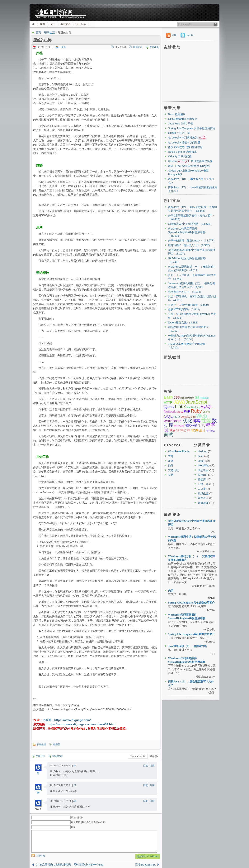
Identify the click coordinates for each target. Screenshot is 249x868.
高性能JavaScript (145, 865)
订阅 (174, 35)
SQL (168, 416)
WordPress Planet (179, 451)
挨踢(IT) (203, 475)
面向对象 (211, 431)
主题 (171, 456)
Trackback (57, 756)
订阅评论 (40, 856)
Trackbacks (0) (138, 756)
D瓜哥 (63, 47)
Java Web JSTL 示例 (181, 124)
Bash (168, 397)
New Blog (81, 24)
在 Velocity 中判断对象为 (187, 138)
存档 (42, 24)
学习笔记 (65, 24)
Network (170, 412)
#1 (75, 766)
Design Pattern (187, 398)
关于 (53, 24)
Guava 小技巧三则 (179, 133)
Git (197, 397)
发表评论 (154, 47)
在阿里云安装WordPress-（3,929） (189, 305)
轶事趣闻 (203, 503)
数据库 (202, 479)
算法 (172, 431)
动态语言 (203, 470)
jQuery (169, 407)
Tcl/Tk (176, 417)
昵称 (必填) (77, 817)
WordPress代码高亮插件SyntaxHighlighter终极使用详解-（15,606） (187, 232)
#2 (75, 785)
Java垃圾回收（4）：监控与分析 (188, 646)
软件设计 (199, 430)
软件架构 (183, 430)
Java (179, 402)
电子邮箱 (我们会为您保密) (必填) (88, 822)
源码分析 (191, 426)
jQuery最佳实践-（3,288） (184, 322)
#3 (75, 801)
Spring (206, 412)
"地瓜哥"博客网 (54, 12)
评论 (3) (154, 756)
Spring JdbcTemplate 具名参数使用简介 (192, 128)
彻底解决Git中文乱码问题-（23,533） (190, 224)
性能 (206, 420)
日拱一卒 (203, 484)
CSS (177, 398)
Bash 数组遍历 (177, 114)
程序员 (57, 744)
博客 (197, 421)
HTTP (168, 402)
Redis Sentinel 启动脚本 (182, 152)
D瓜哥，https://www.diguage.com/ (67, 720)
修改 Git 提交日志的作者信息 (185, 147)
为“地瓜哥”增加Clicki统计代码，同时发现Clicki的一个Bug (70, 865)
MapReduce (193, 407)
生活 (201, 426)
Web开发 (203, 465)
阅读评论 (138, 47)
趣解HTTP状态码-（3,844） (185, 309)
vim (193, 417)
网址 (73, 827)
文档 (171, 475)
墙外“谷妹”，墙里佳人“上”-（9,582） (190, 245)
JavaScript (196, 402)
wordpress (173, 421)
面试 (168, 435)
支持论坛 (173, 470)
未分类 (202, 489)
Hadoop (204, 398)
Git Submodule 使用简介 (183, 119)
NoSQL (180, 412)
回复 (146, 766)
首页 (34, 24)
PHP (187, 412)
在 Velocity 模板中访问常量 (184, 143)
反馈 (171, 461)
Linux (180, 406)
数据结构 (179, 426)
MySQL (206, 407)
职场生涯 (49, 32)
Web (202, 416)
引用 (152, 766)
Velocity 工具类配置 (180, 156)
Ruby (196, 411)
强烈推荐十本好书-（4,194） (185, 292)
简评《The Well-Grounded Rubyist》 (190, 166)
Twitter (190, 35)
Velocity (185, 417)
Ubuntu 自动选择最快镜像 (190, 161)
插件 (171, 465)
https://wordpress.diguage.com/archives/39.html (81, 724)
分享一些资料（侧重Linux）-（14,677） (192, 240)
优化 (188, 421)
